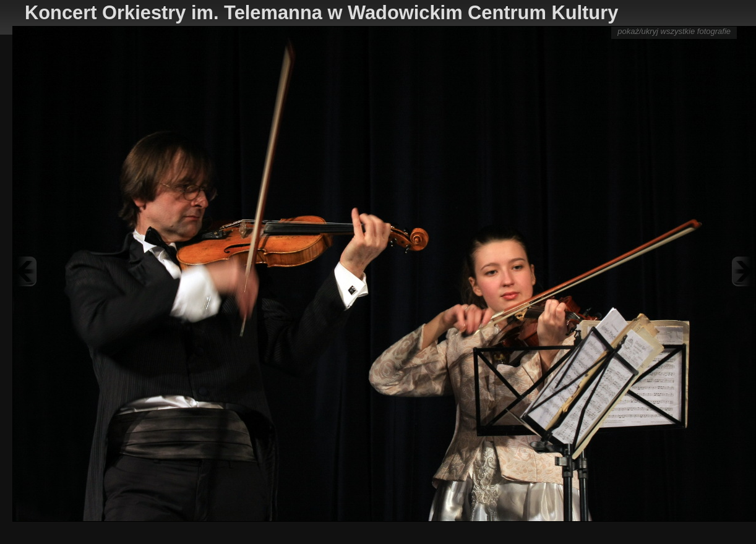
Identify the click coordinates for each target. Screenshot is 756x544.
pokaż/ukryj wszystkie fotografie (674, 31)
